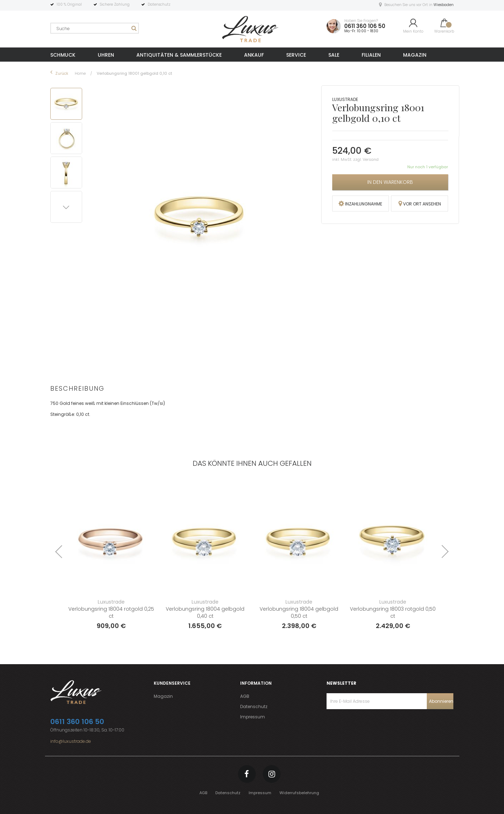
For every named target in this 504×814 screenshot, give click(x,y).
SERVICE (296, 55)
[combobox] (95, 28)
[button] (67, 137)
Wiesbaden (444, 5)
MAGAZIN (415, 55)
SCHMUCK (63, 55)
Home (81, 73)
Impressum (253, 717)
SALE (334, 55)
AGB (245, 696)
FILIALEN (371, 55)
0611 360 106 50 (365, 26)
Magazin (163, 696)
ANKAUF (254, 55)
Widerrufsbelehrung (299, 793)
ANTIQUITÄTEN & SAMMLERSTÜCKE (179, 55)
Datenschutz (254, 706)
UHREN (106, 55)
